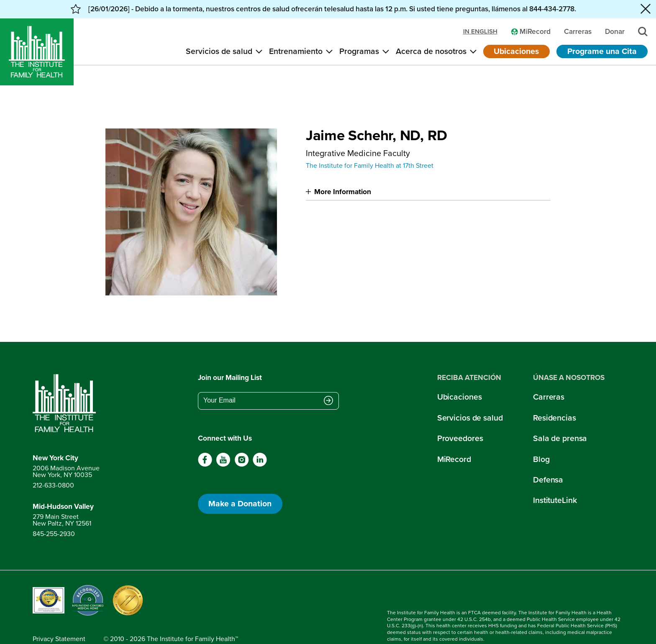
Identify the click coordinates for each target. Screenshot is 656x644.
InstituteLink (555, 480)
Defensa (548, 460)
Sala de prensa (560, 418)
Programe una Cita (602, 51)
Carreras (549, 377)
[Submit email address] (328, 381)
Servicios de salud (470, 398)
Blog (541, 439)
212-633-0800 (53, 465)
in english (480, 32)
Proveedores (460, 418)
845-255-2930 (54, 514)
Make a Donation (240, 484)
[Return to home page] (66, 383)
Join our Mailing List (230, 358)
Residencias (555, 398)
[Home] (37, 52)
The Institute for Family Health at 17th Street (370, 145)
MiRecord (454, 439)
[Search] (643, 32)
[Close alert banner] (646, 9)
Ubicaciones (516, 51)
